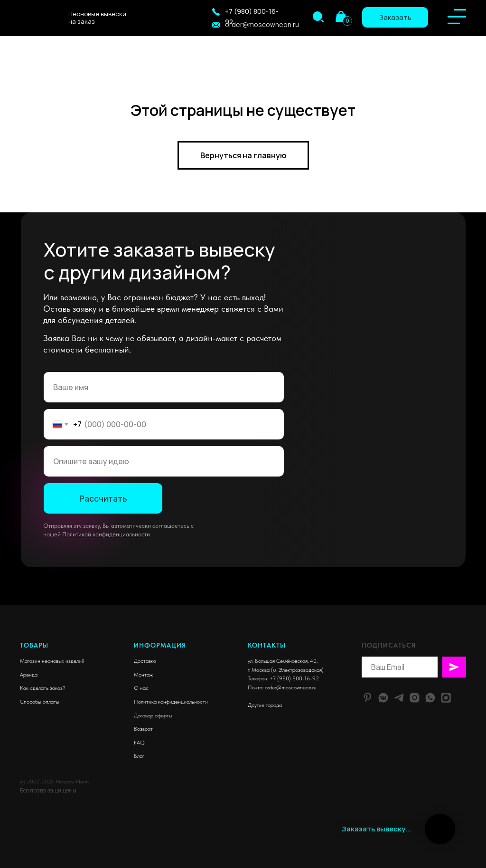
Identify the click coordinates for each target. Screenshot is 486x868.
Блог (139, 756)
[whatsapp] (430, 698)
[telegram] (399, 698)
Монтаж (143, 675)
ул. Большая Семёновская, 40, (283, 661)
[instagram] (415, 698)
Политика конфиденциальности (171, 702)
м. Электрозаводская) (298, 670)
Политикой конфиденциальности (106, 534)
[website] (446, 698)
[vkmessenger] (383, 698)
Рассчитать (103, 499)
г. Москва (259, 670)
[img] (318, 17)
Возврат (143, 729)
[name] (164, 387)
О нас (141, 688)
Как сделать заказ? (43, 688)
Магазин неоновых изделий (52, 661)
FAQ (139, 743)
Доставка (145, 661)
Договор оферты (153, 715)
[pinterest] (368, 698)
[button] (216, 12)
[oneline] (164, 461)
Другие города (265, 705)
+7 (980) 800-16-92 (294, 678)
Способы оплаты (40, 702)
